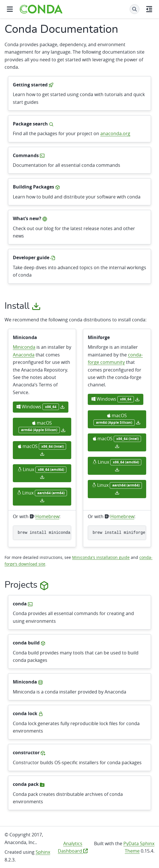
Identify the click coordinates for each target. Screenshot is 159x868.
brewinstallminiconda (44, 533)
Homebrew (47, 516)
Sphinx (43, 852)
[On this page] (149, 9)
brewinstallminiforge (119, 533)
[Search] (134, 9)
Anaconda (24, 355)
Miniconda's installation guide (101, 557)
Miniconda (24, 347)
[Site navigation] (10, 9)
